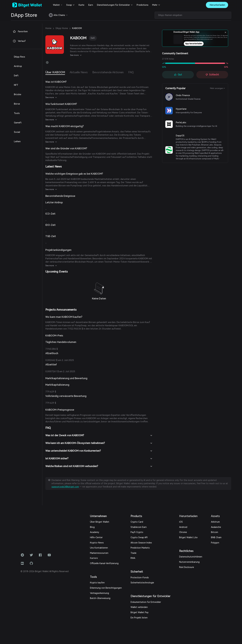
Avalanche (216, 527)
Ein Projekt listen (139, 618)
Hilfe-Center (96, 537)
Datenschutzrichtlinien (191, 557)
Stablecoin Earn (139, 527)
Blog (92, 527)
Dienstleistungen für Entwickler (113, 5)
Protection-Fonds (140, 578)
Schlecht (212, 75)
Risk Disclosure (187, 567)
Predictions (142, 5)
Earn (91, 5)
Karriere (94, 558)
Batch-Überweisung (100, 598)
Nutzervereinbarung (189, 562)
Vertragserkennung (99, 593)
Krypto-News (97, 543)
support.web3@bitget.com (65, 487)
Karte (81, 5)
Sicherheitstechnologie (142, 583)
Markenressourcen (99, 553)
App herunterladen (203, 45)
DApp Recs (19, 57)
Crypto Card (137, 522)
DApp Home (62, 28)
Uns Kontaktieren (99, 548)
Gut (178, 75)
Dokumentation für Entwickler (146, 602)
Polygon (215, 543)
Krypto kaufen (97, 583)
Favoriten (20, 31)
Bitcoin (215, 532)
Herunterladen (188, 516)
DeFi (93, 38)
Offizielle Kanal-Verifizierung (104, 563)
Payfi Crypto (137, 532)
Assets (215, 516)
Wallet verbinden (139, 607)
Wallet (56, 5)
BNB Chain (216, 537)
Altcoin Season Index (141, 543)
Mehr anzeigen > (217, 88)
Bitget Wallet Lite (188, 537)
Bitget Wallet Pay (140, 612)
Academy (95, 532)
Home (48, 28)
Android (183, 527)
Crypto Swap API (139, 537)
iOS (181, 522)
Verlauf (19, 41)
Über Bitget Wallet (100, 522)
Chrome (183, 532)
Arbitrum (215, 522)
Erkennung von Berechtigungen (106, 588)
